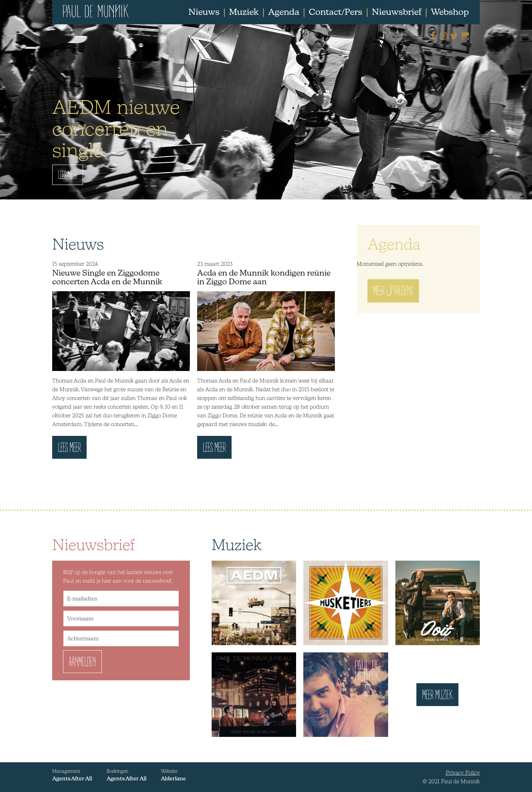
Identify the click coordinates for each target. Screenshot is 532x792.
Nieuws (204, 12)
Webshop (450, 12)
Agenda (284, 12)
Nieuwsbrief (397, 12)
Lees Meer (68, 177)
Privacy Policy (463, 773)
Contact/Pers (336, 12)
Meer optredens (393, 293)
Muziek (244, 12)
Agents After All (72, 778)
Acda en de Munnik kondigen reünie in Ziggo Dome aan (264, 277)
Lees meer (69, 450)
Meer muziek (437, 697)
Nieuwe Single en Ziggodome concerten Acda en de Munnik (107, 277)
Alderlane (173, 778)
